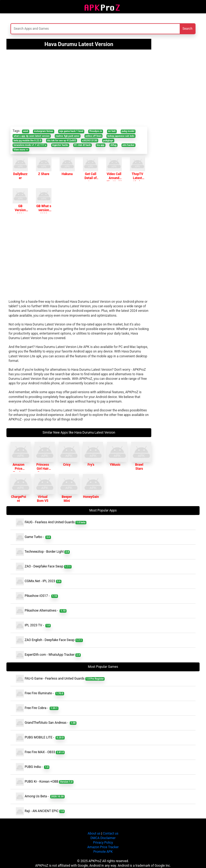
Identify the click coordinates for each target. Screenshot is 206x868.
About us (94, 833)
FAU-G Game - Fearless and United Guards (60, 679)
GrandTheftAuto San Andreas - (46, 723)
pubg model (128, 131)
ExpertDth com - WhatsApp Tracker (48, 655)
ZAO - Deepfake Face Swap (44, 567)
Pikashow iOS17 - (37, 596)
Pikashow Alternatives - (41, 611)
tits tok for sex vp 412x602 (62, 141)
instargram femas (44, 131)
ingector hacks (60, 145)
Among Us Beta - (40, 797)
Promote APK (103, 852)
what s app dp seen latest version (32, 136)
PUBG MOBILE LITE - (40, 738)
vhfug (113, 145)
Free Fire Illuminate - (40, 693)
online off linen (93, 136)
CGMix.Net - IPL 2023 (39, 581)
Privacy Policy (103, 843)
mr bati (112, 131)
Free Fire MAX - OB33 (40, 752)
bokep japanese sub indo (121, 136)
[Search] (71, 29)
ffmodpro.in (96, 131)
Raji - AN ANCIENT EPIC (40, 811)
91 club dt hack (82, 145)
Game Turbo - (33, 537)
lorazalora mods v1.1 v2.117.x (30, 145)
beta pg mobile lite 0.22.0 (27, 141)
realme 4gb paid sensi (67, 136)
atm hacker (128, 145)
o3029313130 (90, 141)
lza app (100, 145)
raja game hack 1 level (71, 131)
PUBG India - (33, 767)
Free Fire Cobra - (37, 708)
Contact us (111, 833)
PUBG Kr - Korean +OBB (45, 782)
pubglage (108, 141)
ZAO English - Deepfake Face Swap (49, 640)
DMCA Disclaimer (103, 838)
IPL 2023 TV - (33, 626)
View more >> (21, 150)
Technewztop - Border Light (43, 552)
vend (25, 131)
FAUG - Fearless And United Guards (51, 522)
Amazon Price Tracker (103, 847)
